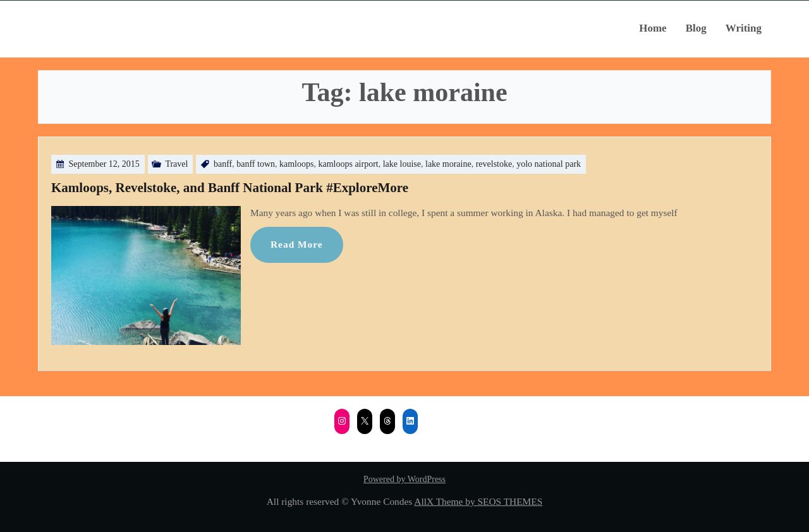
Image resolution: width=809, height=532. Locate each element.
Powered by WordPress (404, 479)
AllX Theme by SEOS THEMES (478, 501)
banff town (256, 164)
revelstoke (494, 164)
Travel (176, 164)
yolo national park (549, 164)
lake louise (402, 164)
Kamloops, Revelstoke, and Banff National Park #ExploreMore (230, 188)
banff (223, 164)
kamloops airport (348, 164)
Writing (744, 28)
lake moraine (448, 164)
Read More (297, 244)
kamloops (296, 164)
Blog (696, 28)
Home (653, 28)
